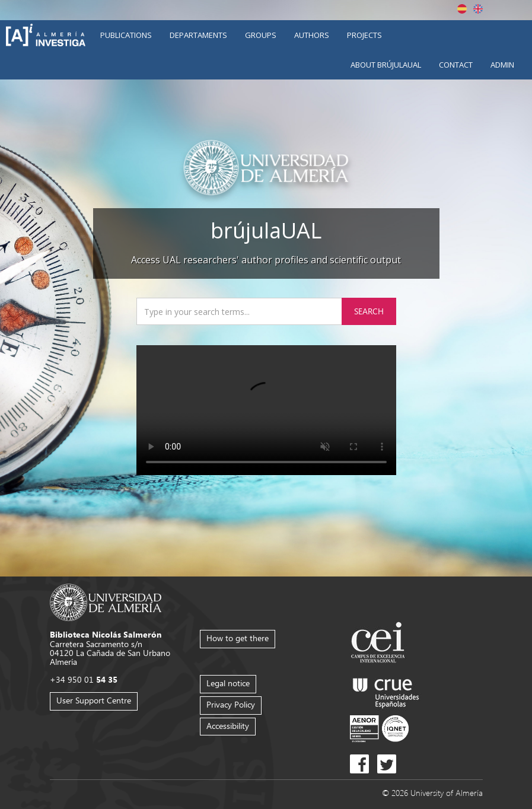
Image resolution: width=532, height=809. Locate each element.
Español (462, 9)
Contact (456, 65)
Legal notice (228, 683)
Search (369, 311)
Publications (126, 35)
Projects (364, 35)
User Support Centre (94, 700)
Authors (312, 35)
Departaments (198, 35)
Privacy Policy (231, 704)
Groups (261, 35)
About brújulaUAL (386, 65)
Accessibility (228, 726)
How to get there (238, 638)
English (478, 9)
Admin (502, 65)
